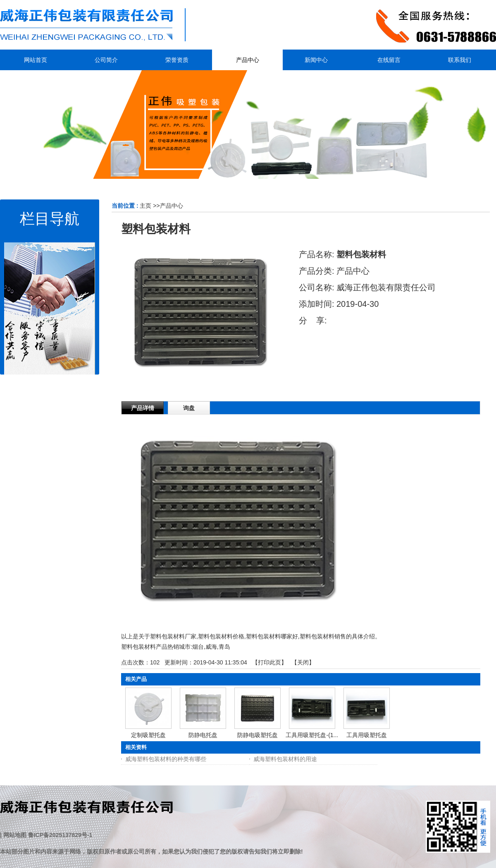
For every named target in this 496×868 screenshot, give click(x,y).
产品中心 (172, 206)
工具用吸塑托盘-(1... (312, 735)
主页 (145, 206)
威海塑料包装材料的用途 (285, 759)
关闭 (303, 662)
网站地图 (15, 835)
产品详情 (143, 408)
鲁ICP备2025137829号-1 (60, 835)
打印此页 (269, 662)
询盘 (189, 408)
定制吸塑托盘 (148, 735)
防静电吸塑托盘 (258, 735)
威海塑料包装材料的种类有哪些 (166, 759)
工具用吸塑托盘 (367, 735)
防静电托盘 (203, 735)
